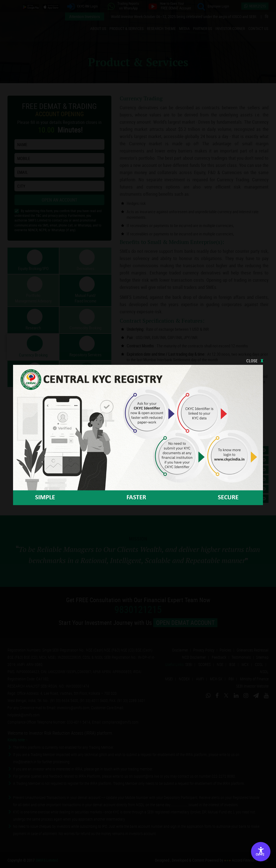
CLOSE (255, 361)
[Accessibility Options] (261, 852)
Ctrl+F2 (260, 854)
